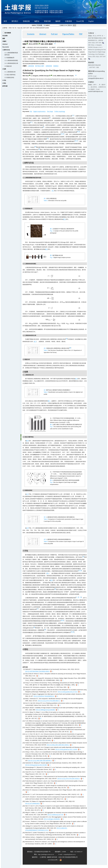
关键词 (4, 41)
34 (45, 633)
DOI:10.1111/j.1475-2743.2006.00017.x (49, 704)
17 (77, 141)
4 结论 (4, 83)
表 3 (76, 382)
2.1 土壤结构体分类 (10, 72)
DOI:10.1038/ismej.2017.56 (55, 818)
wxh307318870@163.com (96, 92)
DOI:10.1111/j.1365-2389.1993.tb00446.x (40, 764)
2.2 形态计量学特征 (10, 75)
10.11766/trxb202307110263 (41, 28)
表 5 (28, 531)
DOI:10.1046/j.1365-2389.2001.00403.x (58, 748)
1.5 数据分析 (8, 66)
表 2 (35, 345)
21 (79, 573)
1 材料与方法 (6, 50)
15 (48, 139)
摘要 (4, 38)
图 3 (49, 404)
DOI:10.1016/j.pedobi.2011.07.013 (67, 695)
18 (35, 147)
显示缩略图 (8, 33)
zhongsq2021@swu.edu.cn (96, 78)
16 (75, 141)
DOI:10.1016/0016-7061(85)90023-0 (44, 699)
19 (39, 149)
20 (67, 342)
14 (63, 134)
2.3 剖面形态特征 (9, 78)
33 (34, 630)
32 (63, 623)
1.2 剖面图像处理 (9, 58)
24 (81, 573)
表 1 (53, 191)
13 (62, 134)
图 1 (65, 219)
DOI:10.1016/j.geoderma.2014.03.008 (36, 768)
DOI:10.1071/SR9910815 (32, 807)
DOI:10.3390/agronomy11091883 (45, 713)
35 (72, 635)
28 (62, 623)
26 (81, 600)
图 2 (47, 249)
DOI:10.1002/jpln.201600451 (52, 822)
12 (79, 132)
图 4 (28, 444)
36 (73, 635)
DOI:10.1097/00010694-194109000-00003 (37, 674)
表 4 (28, 497)
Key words (6, 47)
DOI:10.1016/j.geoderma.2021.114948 (66, 753)
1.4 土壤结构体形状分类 (11, 63)
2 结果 (4, 69)
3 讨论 (4, 80)
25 (78, 600)
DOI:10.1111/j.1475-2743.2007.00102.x (69, 782)
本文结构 (5, 36)
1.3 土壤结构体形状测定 (11, 60)
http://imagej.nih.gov (28, 245)
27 (38, 612)
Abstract (5, 44)
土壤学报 (5, 28)
